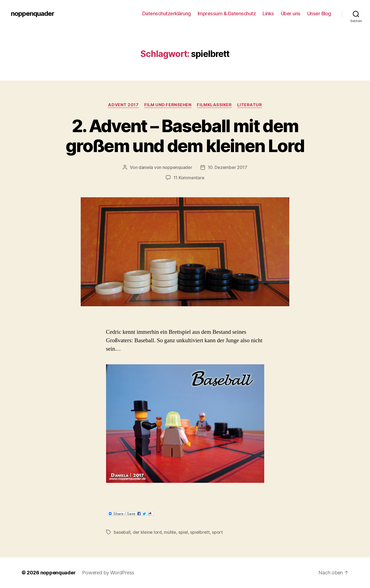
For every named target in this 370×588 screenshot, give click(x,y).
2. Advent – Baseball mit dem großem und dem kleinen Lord (185, 136)
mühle (170, 532)
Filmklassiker (214, 105)
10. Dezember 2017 (228, 167)
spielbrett (200, 532)
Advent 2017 (123, 105)
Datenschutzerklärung (167, 13)
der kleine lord (147, 532)
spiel (183, 532)
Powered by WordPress (108, 573)
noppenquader (33, 14)
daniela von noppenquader (165, 167)
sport (217, 532)
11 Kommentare (189, 178)
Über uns (291, 13)
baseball (122, 532)
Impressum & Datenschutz (227, 13)
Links (268, 13)
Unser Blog (319, 13)
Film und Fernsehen (168, 105)
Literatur (250, 105)
